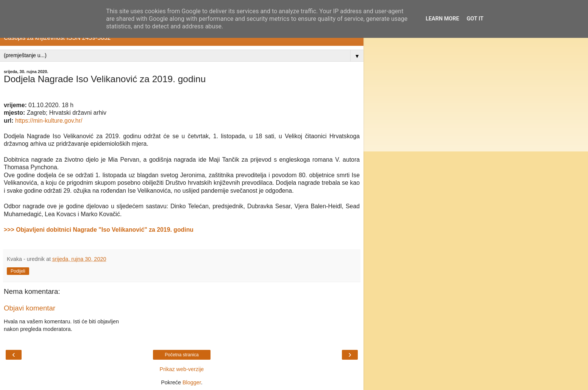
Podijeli (18, 271)
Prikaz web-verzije (182, 369)
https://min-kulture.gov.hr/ (49, 121)
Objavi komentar (30, 308)
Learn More (442, 19)
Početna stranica (182, 355)
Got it (475, 19)
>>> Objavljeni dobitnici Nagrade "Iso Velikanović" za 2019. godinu (99, 230)
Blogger (192, 382)
